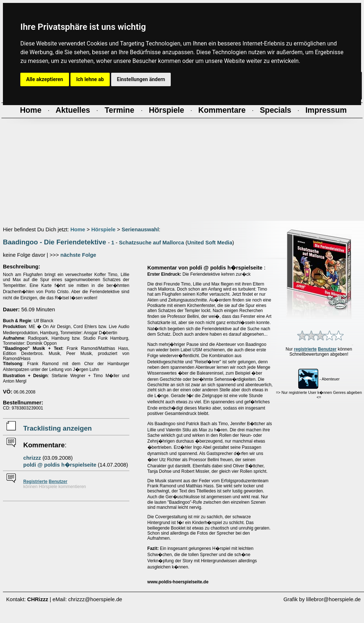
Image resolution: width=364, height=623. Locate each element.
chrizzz (32, 458)
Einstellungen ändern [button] (141, 79)
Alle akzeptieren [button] (45, 79)
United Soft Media (210, 243)
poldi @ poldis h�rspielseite (60, 465)
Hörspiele (103, 229)
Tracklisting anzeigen (58, 428)
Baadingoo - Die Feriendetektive (54, 242)
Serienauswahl (140, 229)
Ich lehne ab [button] (90, 79)
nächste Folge (78, 255)
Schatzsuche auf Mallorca (151, 243)
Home (78, 229)
